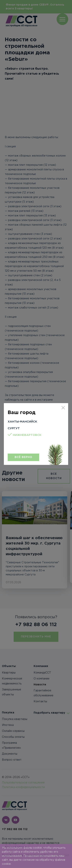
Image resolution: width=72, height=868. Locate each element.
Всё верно (23, 457)
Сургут (14, 428)
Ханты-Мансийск (22, 422)
